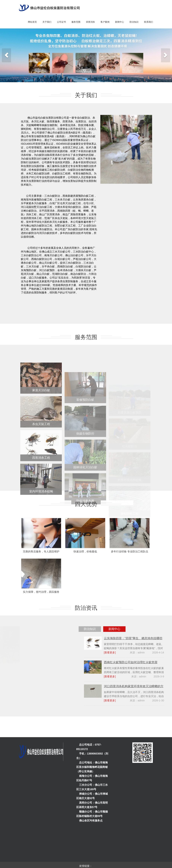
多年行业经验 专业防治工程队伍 (130, 572)
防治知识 (134, 22)
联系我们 (149, 22)
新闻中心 (120, 22)
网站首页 (32, 22)
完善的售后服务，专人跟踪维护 (41, 572)
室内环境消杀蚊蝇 (41, 515)
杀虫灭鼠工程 (41, 448)
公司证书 (61, 22)
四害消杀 (90, 22)
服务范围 (76, 22)
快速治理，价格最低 (85, 572)
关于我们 (47, 22)
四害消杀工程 (41, 482)
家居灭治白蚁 (41, 414)
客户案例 (105, 22)
